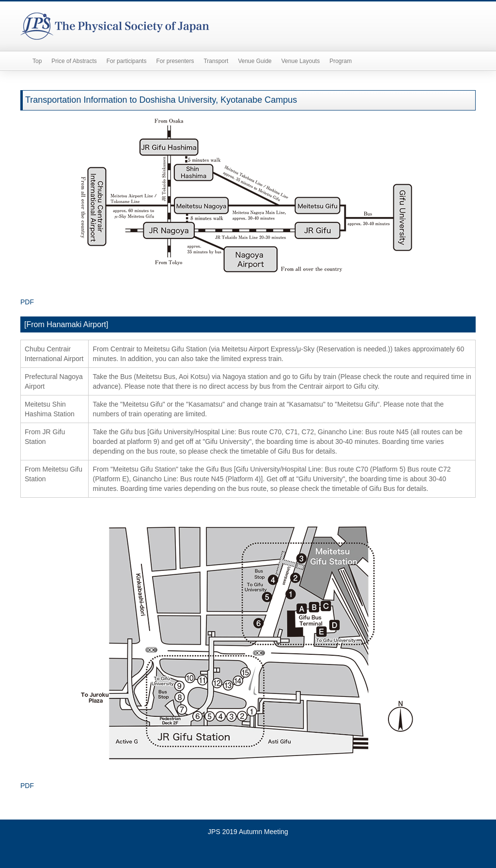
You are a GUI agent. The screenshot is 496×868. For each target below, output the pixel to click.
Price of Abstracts (74, 61)
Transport (216, 61)
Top (37, 61)
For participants (127, 61)
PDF (27, 302)
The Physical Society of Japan (115, 26)
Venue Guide (255, 61)
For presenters (175, 61)
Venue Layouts (301, 61)
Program (341, 61)
